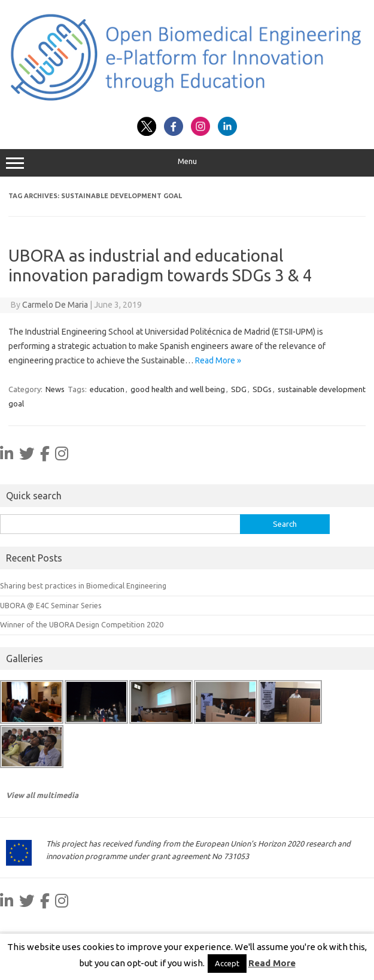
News (55, 389)
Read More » (218, 360)
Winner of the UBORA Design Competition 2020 (82, 624)
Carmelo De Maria (55, 305)
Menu (187, 163)
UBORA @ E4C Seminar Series (51, 605)
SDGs (262, 389)
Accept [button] (227, 963)
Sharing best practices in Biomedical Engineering (83, 585)
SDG (239, 389)
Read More (272, 963)
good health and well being (178, 389)
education (107, 389)
